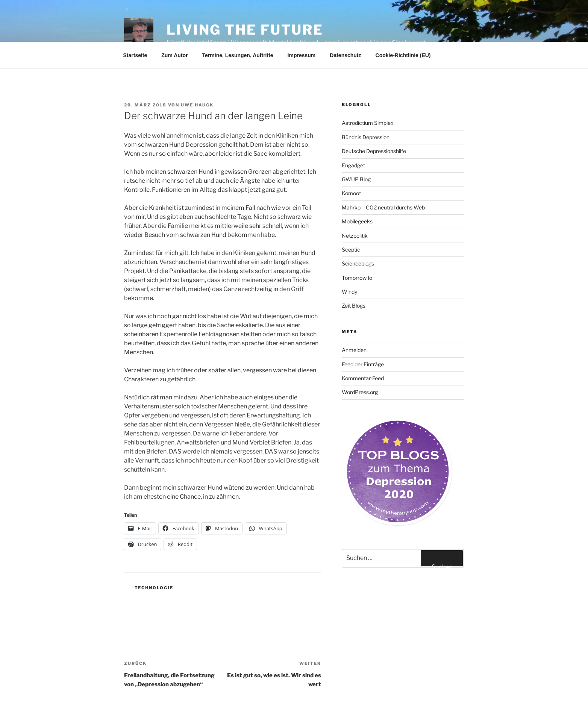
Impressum (302, 55)
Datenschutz (345, 55)
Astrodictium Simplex (368, 123)
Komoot (351, 193)
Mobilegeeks (357, 221)
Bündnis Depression (366, 137)
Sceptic (351, 250)
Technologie (154, 588)
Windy (349, 292)
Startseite (135, 55)
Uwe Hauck (197, 105)
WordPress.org (360, 392)
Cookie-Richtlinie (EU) (403, 55)
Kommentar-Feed (363, 378)
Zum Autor (174, 55)
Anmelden (354, 350)
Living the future (245, 30)
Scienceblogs (358, 263)
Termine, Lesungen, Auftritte (238, 55)
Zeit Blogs (354, 306)
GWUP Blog (356, 179)
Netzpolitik (355, 236)
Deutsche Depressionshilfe (374, 151)
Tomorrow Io (357, 278)
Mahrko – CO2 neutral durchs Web (383, 207)
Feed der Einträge (363, 364)
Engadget (353, 165)
